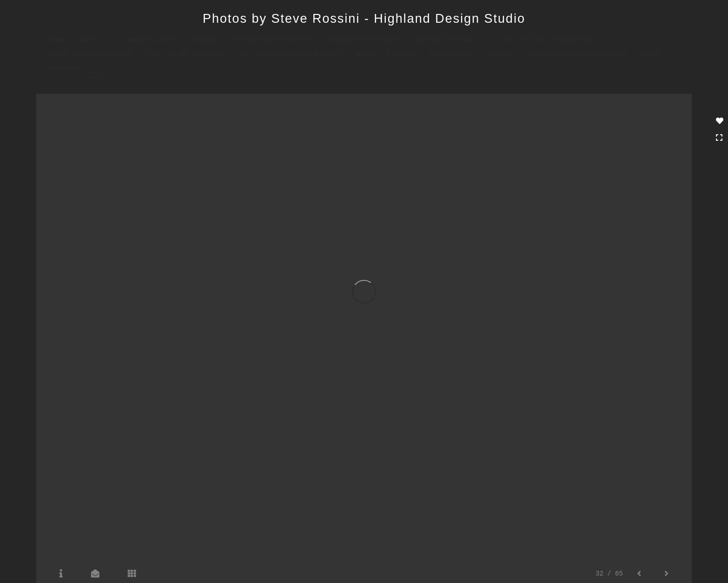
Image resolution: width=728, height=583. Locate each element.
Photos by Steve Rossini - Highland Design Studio (364, 19)
